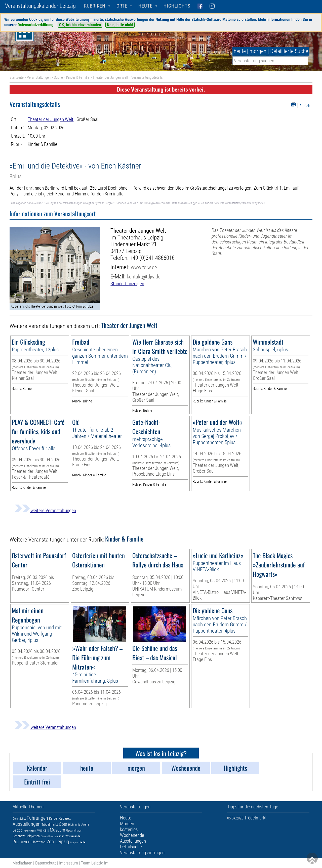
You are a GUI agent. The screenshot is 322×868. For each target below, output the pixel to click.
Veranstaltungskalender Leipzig (40, 6)
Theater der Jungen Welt (110, 77)
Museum (57, 830)
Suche (58, 77)
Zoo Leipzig (58, 842)
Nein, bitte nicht (120, 25)
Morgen (74, 842)
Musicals (43, 830)
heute (240, 51)
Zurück (305, 106)
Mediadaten (22, 863)
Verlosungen (30, 831)
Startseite (17, 77)
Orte (122, 6)
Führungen (37, 818)
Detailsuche (131, 847)
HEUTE (145, 6)
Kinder (53, 818)
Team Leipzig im (95, 863)
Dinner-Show (47, 836)
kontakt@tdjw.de (144, 277)
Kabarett (65, 818)
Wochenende (73, 836)
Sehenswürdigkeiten (26, 836)
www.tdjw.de (144, 267)
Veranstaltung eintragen (142, 853)
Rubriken (95, 6)
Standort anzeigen (127, 284)
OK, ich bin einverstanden (80, 25)
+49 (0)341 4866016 (152, 258)
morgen (258, 51)
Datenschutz (46, 863)
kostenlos (129, 829)
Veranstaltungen (39, 77)
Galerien (59, 836)
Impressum (69, 863)
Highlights (177, 6)
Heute (82, 842)
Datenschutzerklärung (35, 25)
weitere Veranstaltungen (45, 510)
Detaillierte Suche (289, 51)
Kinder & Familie (78, 77)
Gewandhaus (74, 831)
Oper (63, 824)
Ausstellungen (27, 824)
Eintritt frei (38, 842)
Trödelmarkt (50, 824)
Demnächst (19, 819)
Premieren (22, 842)
